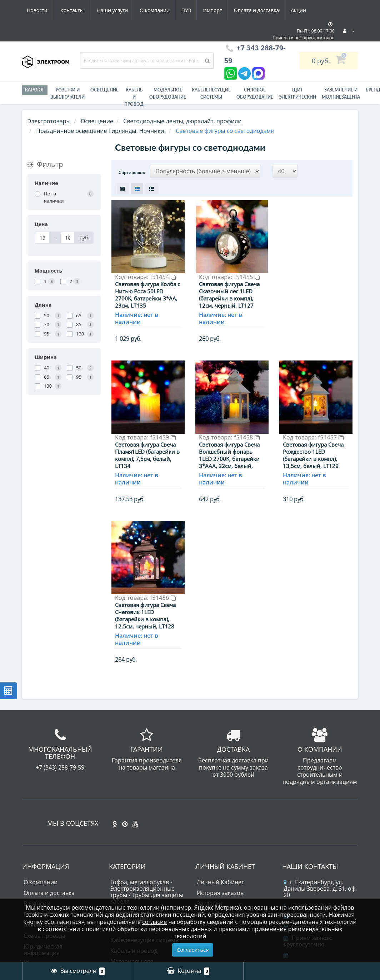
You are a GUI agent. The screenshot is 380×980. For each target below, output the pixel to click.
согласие (154, 922)
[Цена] (42, 238)
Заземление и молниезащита (131, 834)
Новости (267, 10)
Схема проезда (44, 855)
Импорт (147, 10)
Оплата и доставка (192, 10)
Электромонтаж (46, 844)
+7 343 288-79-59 (309, 825)
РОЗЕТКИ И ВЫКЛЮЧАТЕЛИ (67, 93)
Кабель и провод (134, 97)
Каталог (35, 90)
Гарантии (37, 833)
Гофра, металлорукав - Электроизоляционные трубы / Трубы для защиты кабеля (147, 811)
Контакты (302, 10)
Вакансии (37, 822)
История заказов (220, 812)
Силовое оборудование (255, 93)
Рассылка (210, 833)
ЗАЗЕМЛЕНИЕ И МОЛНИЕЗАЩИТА (341, 93)
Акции (236, 10)
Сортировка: (132, 172)
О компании (86, 10)
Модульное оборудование (168, 93)
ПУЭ (119, 10)
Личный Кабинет (220, 801)
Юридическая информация (43, 869)
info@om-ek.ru (308, 835)
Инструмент (127, 848)
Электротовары (49, 121)
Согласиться (193, 950)
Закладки (209, 822)
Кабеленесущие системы (211, 93)
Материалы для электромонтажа (134, 884)
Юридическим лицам (53, 882)
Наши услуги (42, 10)
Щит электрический (297, 93)
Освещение (104, 90)
